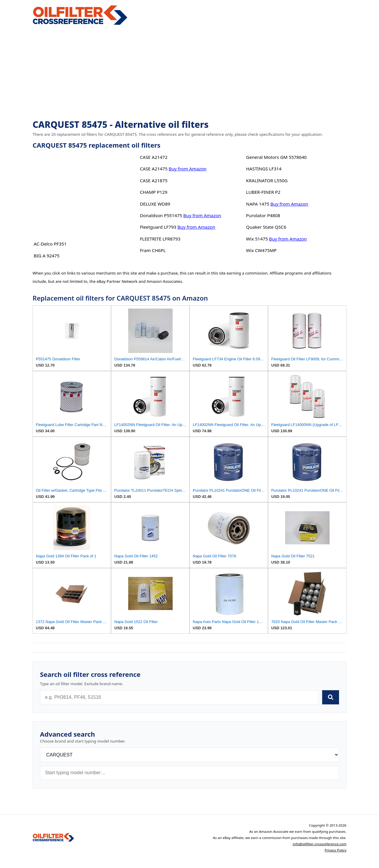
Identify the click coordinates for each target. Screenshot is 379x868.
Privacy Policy (335, 850)
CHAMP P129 (154, 192)
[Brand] (189, 755)
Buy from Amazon (188, 169)
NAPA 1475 (258, 204)
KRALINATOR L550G (267, 180)
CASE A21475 (154, 169)
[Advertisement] (189, 73)
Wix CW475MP (261, 250)
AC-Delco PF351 (50, 244)
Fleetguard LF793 (158, 227)
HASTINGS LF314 (264, 169)
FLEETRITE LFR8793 (160, 239)
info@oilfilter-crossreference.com (319, 844)
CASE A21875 (154, 180)
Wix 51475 (257, 239)
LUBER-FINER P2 (263, 192)
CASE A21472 (154, 157)
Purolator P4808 (263, 215)
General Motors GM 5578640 (276, 157)
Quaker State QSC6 (266, 227)
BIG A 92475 (47, 256)
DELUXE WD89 (155, 204)
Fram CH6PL (153, 250)
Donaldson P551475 (161, 215)
